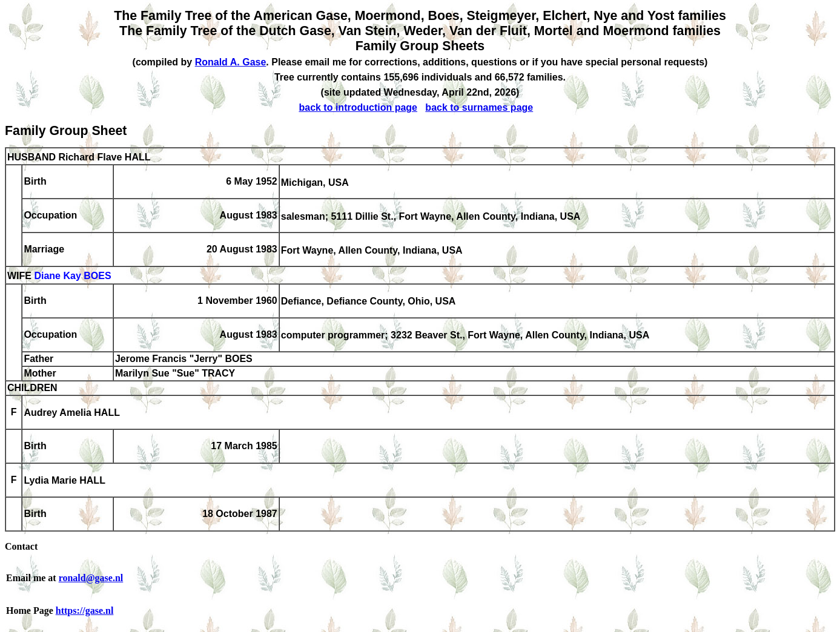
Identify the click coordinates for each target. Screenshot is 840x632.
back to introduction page (358, 107)
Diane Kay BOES (72, 276)
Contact (21, 546)
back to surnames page (479, 107)
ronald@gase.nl (91, 578)
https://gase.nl (85, 611)
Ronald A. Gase (231, 62)
